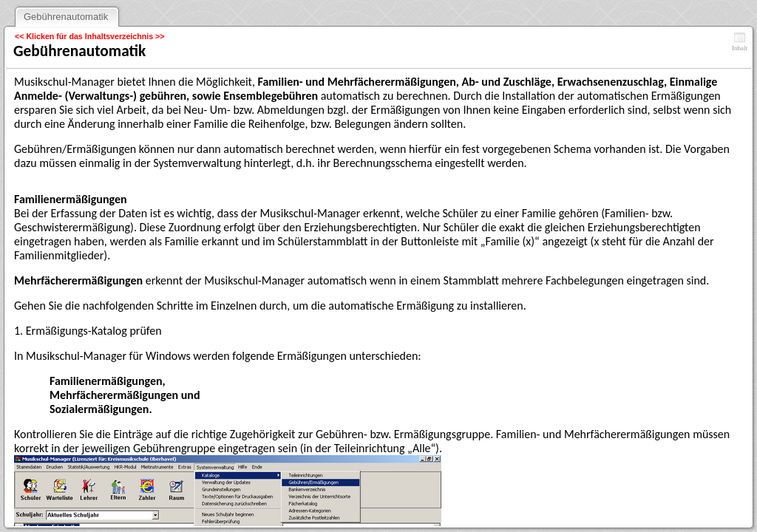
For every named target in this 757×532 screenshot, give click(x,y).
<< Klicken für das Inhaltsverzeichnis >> (90, 36)
